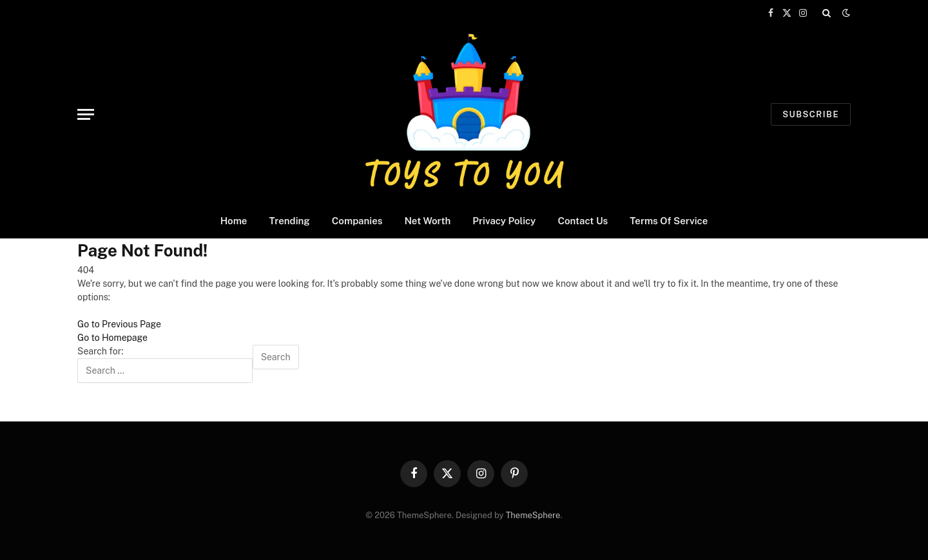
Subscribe (811, 114)
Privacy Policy (504, 221)
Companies (357, 221)
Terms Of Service (669, 221)
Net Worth (427, 221)
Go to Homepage (112, 338)
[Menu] (86, 114)
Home (234, 221)
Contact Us (583, 221)
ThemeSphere (533, 515)
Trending (289, 221)
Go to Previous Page (119, 324)
